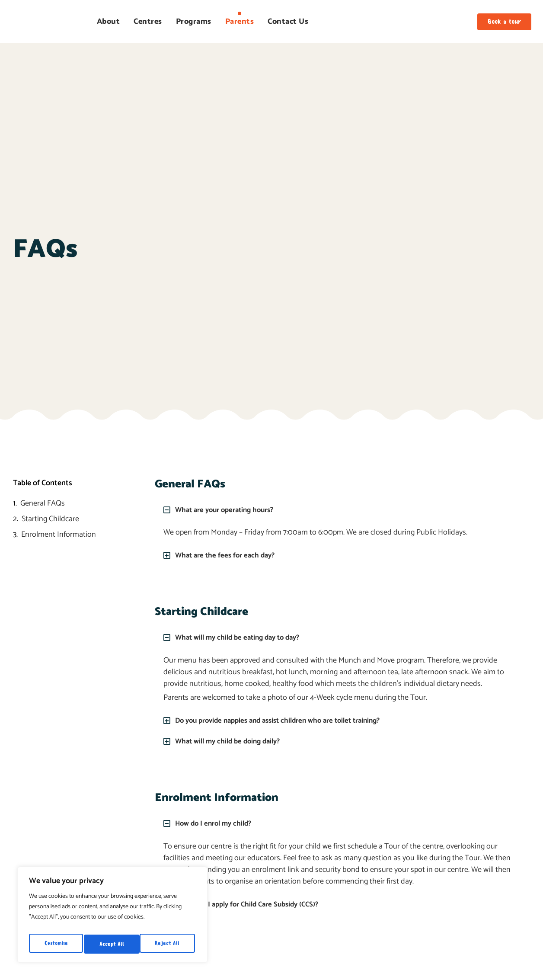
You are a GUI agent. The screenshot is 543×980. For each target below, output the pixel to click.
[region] (112, 917)
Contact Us (288, 22)
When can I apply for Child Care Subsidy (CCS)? (253, 903)
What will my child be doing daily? (232, 740)
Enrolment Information (59, 535)
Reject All (112, 944)
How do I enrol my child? (217, 823)
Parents (240, 22)
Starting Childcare (50, 519)
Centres (148, 22)
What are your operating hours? (229, 510)
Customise (56, 944)
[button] (342, 510)
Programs (194, 22)
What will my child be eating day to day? (243, 637)
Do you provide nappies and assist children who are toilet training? (287, 720)
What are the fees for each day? (229, 555)
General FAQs (43, 504)
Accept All (169, 944)
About (109, 22)
